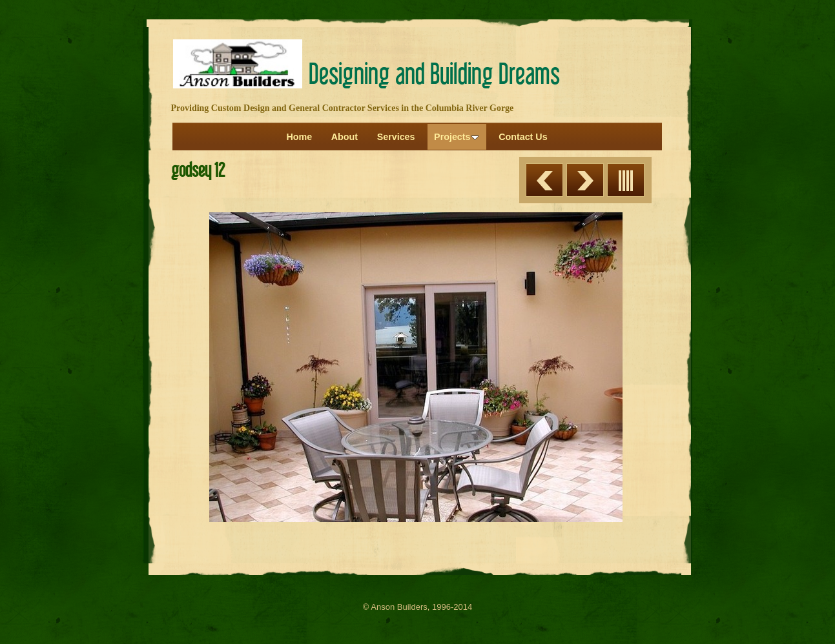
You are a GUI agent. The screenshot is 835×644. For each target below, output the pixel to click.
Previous (544, 180)
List (626, 180)
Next (585, 180)
